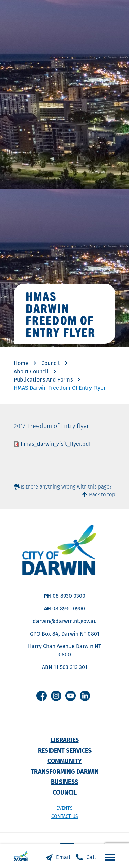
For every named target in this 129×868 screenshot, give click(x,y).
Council (51, 363)
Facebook (42, 696)
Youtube (71, 696)
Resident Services (65, 750)
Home (21, 363)
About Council (31, 371)
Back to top (102, 495)
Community (65, 761)
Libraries (65, 740)
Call (91, 857)
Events (64, 808)
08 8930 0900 (69, 608)
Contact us (65, 816)
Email (63, 857)
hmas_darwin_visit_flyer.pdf (56, 444)
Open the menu (108, 857)
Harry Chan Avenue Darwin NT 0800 (64, 650)
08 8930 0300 (69, 596)
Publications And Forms (43, 380)
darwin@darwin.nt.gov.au (65, 621)
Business (64, 782)
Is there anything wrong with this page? (66, 487)
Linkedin (85, 696)
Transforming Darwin (65, 771)
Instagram (56, 696)
